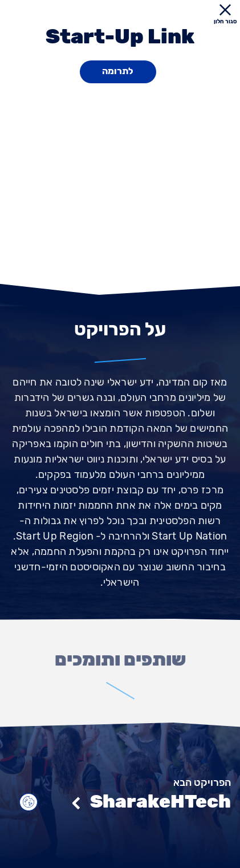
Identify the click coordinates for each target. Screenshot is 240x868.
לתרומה (118, 71)
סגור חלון (225, 15)
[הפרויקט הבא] (120, 786)
